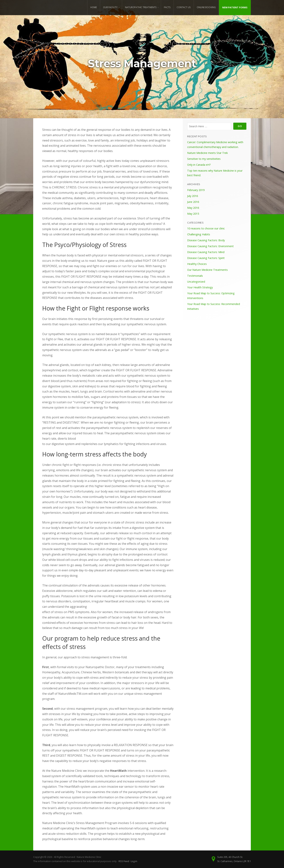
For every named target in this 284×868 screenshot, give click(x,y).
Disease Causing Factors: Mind (206, 252)
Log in (134, 861)
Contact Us (184, 7)
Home (94, 7)
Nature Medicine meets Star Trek (207, 153)
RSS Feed (124, 861)
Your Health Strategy (200, 287)
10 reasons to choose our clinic (206, 228)
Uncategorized (196, 282)
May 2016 (193, 208)
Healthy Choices (197, 264)
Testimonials (195, 276)
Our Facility (110, 7)
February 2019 (196, 190)
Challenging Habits (199, 234)
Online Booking (206, 7)
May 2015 (193, 214)
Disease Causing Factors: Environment (210, 246)
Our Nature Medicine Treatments (207, 270)
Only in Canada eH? (199, 165)
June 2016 (193, 202)
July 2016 (193, 196)
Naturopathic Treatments (141, 7)
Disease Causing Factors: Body (206, 240)
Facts (167, 7)
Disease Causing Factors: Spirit (206, 258)
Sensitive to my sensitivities (204, 159)
